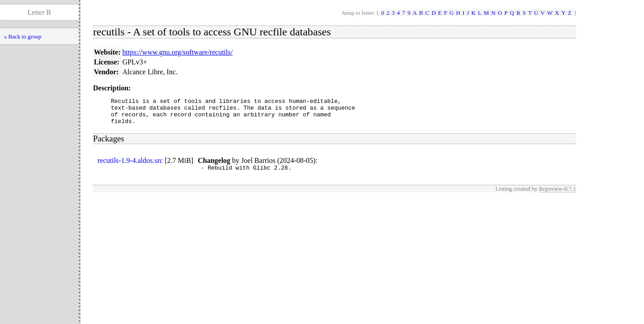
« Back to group (23, 36)
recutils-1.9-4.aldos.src (130, 166)
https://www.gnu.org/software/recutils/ (178, 52)
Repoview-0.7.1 (557, 195)
